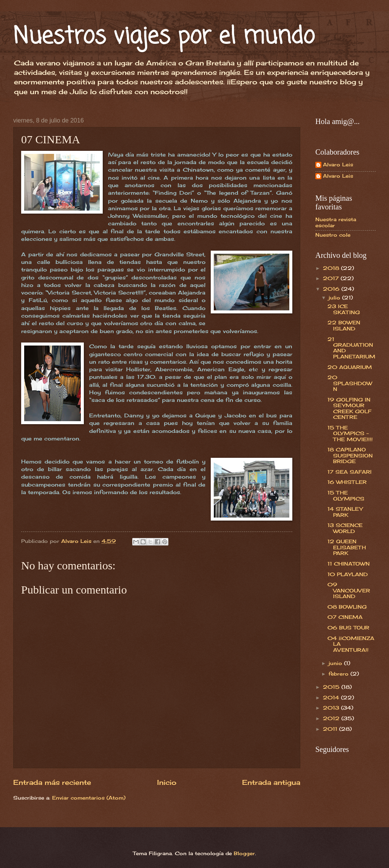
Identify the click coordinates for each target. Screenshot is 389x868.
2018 (332, 268)
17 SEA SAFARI (350, 472)
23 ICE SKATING (344, 309)
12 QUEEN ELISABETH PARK (347, 547)
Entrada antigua (271, 782)
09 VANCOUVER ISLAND (349, 590)
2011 (331, 729)
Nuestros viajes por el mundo (164, 37)
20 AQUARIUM (350, 367)
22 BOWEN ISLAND (344, 325)
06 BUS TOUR (348, 628)
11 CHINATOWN (349, 564)
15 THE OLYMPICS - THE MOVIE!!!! (350, 433)
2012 (332, 718)
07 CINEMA (345, 617)
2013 (332, 708)
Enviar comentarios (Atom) (89, 798)
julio (335, 298)
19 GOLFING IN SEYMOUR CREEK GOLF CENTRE (349, 408)
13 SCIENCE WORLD (345, 528)
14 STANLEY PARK (345, 512)
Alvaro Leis (338, 165)
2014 (332, 697)
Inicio (167, 782)
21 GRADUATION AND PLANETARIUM (351, 348)
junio (336, 663)
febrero (340, 674)
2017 (332, 278)
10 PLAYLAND (348, 574)
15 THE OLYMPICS (346, 495)
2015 (332, 687)
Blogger (244, 853)
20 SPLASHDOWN (350, 383)
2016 (332, 289)
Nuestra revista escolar (336, 222)
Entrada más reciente (52, 782)
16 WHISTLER (347, 482)
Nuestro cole (333, 235)
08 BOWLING (347, 607)
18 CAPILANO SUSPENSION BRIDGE (350, 455)
